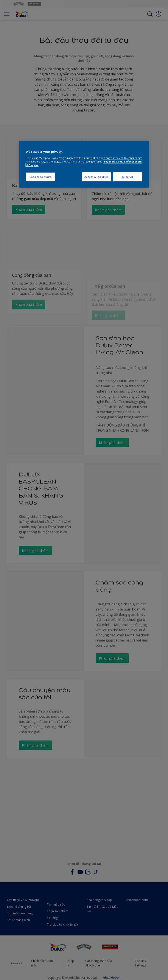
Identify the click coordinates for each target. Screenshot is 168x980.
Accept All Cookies (96, 177)
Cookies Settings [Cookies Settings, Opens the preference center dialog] (40, 177)
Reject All (128, 177)
